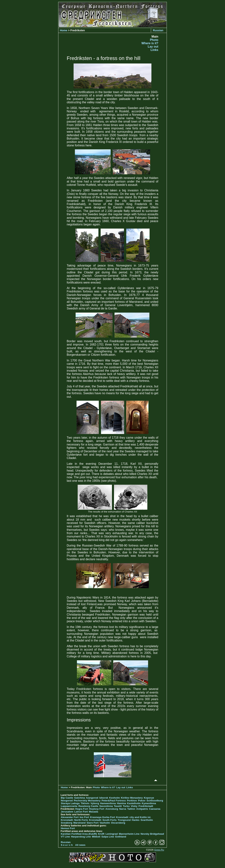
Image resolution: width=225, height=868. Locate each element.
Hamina (121, 803)
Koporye (149, 798)
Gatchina (80, 798)
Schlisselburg (155, 801)
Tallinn (131, 809)
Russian (158, 30)
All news (80, 845)
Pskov (142, 801)
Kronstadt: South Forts (103, 820)
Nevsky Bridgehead (152, 834)
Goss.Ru (159, 850)
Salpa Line (108, 837)
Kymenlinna (149, 803)
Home (64, 30)
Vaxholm (105, 823)
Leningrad (112, 834)
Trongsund (124, 820)
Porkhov (132, 801)
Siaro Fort (92, 823)
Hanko (136, 820)
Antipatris (142, 809)
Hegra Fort (82, 809)
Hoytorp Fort (97, 809)
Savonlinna (106, 806)
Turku (126, 806)
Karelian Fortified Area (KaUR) (79, 834)
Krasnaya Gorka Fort (102, 817)
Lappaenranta (69, 806)
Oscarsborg (118, 823)
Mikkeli (96, 837)
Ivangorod (92, 798)
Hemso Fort (68, 828)
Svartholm (147, 820)
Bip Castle (67, 798)
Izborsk (104, 798)
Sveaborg (67, 823)
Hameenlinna (108, 803)
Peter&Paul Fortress (114, 801)
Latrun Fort (81, 812)
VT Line (65, 837)
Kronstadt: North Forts (75, 820)
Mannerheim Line (129, 834)
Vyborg (95, 803)
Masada (93, 812)
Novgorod (67, 801)
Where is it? (150, 43)
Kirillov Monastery (132, 798)
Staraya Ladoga (70, 803)
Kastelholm (134, 803)
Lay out (153, 47)
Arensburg (112, 809)
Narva (123, 809)
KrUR (101, 834)
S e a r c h (67, 845)
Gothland (121, 837)
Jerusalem (67, 812)
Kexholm (114, 798)
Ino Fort (84, 817)
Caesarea (155, 809)
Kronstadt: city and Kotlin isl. (134, 817)
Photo (154, 40)
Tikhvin (85, 803)
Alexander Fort (70, 817)
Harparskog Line (81, 837)
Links (154, 50)
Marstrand (80, 823)
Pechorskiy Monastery (87, 801)
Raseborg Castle (88, 806)
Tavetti (118, 806)
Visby (134, 806)
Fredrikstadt (146, 806)
